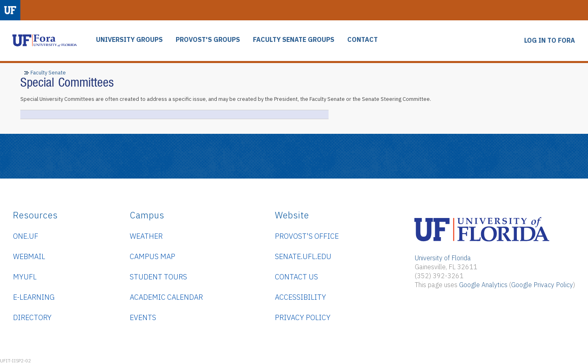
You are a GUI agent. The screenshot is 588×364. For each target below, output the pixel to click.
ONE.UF (26, 236)
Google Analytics (483, 285)
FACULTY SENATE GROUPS (294, 40)
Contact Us (296, 277)
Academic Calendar (166, 297)
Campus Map (152, 256)
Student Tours (158, 277)
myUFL (25, 277)
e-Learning (34, 297)
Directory (32, 317)
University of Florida (443, 258)
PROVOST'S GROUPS (208, 40)
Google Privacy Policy (542, 285)
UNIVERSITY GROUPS (129, 40)
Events (143, 317)
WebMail (29, 256)
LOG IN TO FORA (550, 40)
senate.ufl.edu (303, 256)
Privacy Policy (303, 317)
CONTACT (363, 40)
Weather (146, 236)
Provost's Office (307, 236)
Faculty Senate (48, 73)
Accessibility (301, 297)
